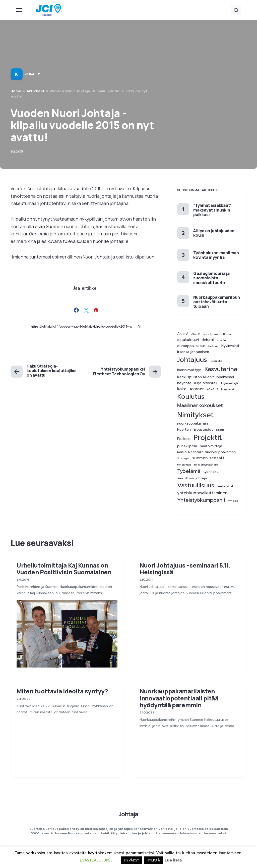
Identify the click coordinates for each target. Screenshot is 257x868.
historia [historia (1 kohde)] (213, 346)
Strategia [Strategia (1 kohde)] (183, 458)
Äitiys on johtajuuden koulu (214, 233)
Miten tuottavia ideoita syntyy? (62, 691)
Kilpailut (32, 74)
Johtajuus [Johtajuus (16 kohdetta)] (192, 360)
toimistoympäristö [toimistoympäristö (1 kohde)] (206, 465)
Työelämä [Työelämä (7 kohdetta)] (189, 471)
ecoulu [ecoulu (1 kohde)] (221, 340)
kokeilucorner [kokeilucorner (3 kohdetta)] (190, 389)
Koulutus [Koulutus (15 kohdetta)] (191, 397)
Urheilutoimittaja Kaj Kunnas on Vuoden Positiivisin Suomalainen (64, 569)
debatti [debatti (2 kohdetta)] (208, 340)
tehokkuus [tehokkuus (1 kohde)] (184, 465)
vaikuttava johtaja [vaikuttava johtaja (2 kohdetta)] (192, 478)
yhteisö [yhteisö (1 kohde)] (233, 501)
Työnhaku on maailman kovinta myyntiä (216, 255)
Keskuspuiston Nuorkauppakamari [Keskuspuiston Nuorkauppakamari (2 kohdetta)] (206, 377)
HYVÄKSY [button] (132, 860)
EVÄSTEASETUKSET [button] (98, 860)
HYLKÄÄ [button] (153, 860)
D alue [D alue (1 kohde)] (227, 334)
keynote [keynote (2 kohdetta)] (184, 383)
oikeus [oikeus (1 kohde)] (220, 430)
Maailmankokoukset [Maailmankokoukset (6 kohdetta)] (200, 405)
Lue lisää (173, 860)
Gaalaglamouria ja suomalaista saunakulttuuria (211, 278)
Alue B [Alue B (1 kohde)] (196, 334)
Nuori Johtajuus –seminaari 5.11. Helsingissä (185, 569)
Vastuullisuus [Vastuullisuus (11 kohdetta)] (196, 486)
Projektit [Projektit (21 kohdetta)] (208, 438)
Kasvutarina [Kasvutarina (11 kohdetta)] (221, 369)
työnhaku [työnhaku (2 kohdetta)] (211, 472)
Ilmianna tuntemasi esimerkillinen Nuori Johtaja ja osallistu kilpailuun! (83, 257)
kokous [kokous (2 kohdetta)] (212, 389)
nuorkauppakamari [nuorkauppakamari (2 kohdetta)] (192, 424)
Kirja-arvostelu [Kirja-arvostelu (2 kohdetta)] (206, 383)
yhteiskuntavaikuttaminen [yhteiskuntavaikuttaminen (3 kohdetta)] (202, 493)
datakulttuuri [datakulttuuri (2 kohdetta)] (188, 340)
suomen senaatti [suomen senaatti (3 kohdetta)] (209, 458)
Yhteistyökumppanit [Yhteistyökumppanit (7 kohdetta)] (201, 500)
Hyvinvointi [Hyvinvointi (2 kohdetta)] (230, 346)
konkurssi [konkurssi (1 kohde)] (228, 389)
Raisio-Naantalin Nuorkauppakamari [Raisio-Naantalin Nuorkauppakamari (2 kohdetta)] (206, 452)
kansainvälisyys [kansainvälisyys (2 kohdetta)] (189, 370)
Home (16, 91)
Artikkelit (35, 91)
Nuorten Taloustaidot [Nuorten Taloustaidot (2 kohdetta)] (195, 430)
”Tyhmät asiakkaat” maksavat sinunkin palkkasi (212, 210)
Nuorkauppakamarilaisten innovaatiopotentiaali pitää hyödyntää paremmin (179, 698)
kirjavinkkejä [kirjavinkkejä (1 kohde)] (230, 383)
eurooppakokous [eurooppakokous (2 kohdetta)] (191, 346)
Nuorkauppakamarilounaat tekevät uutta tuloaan (217, 302)
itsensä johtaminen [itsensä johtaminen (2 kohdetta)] (193, 352)
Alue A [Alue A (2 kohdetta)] (183, 334)
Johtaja (128, 814)
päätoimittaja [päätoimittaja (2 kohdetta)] (211, 446)
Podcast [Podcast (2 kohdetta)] (184, 439)
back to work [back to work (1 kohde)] (212, 334)
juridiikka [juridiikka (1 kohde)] (216, 361)
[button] (19, 10)
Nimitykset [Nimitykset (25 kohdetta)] (195, 415)
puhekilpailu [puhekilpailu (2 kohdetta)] (187, 446)
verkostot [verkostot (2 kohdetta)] (225, 486)
